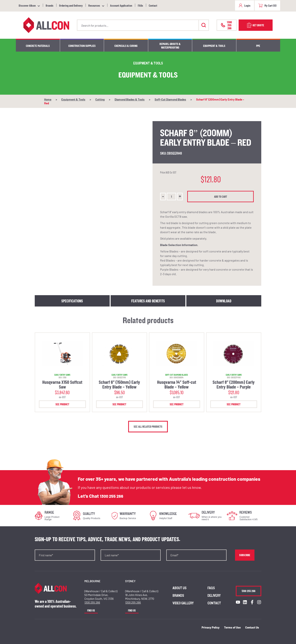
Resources (94, 5)
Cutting (100, 99)
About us (180, 588)
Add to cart (222, 197)
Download (224, 301)
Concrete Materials (38, 46)
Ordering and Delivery (71, 5)
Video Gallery (183, 603)
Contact (153, 5)
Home (48, 99)
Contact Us (252, 627)
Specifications (72, 301)
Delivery (214, 596)
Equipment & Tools (214, 46)
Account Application (121, 5)
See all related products (148, 426)
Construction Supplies (82, 46)
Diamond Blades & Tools (130, 99)
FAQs (140, 5)
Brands (50, 5)
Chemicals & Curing (126, 46)
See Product (62, 404)
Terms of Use (232, 627)
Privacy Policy (211, 627)
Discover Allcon (27, 5)
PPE (258, 46)
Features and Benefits (148, 301)
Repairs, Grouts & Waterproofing (170, 46)
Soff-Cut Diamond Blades (170, 99)
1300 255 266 (114, 496)
